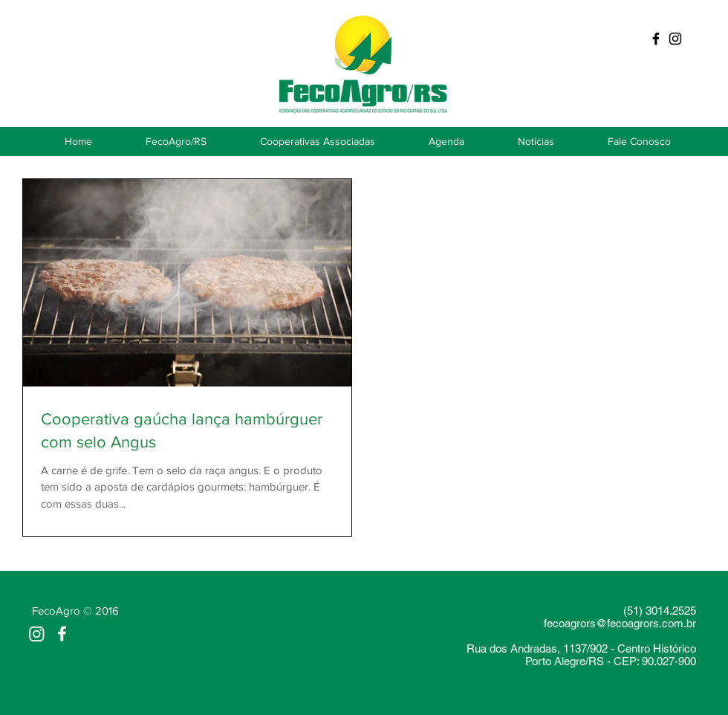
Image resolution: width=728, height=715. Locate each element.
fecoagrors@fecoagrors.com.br (620, 623)
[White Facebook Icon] (62, 634)
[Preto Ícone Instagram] (675, 39)
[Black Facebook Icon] (656, 39)
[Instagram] (37, 634)
